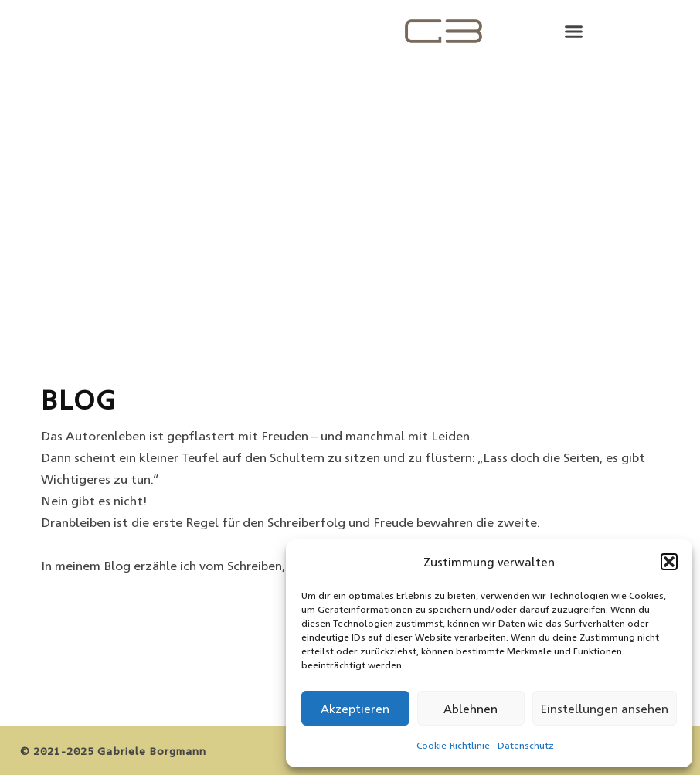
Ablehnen (471, 708)
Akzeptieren (355, 708)
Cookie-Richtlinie (453, 745)
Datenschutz (526, 745)
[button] (669, 562)
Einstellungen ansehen (605, 708)
